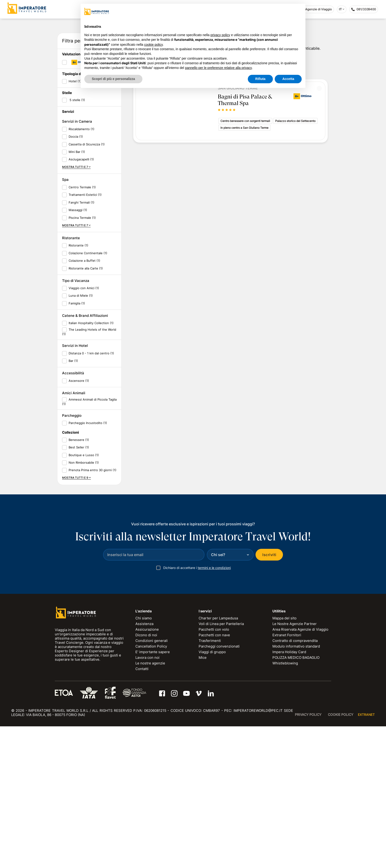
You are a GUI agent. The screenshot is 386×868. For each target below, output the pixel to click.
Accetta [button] (288, 79)
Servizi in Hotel (75, 487)
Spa (65, 321)
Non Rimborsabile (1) (84, 604)
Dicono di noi (146, 777)
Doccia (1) (76, 278)
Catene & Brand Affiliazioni (85, 457)
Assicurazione (147, 771)
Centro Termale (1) (82, 329)
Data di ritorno (77, 131)
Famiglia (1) (77, 445)
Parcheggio (72, 557)
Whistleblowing (285, 805)
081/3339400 (365, 10)
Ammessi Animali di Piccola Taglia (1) (89, 543)
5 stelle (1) (77, 242)
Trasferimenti (210, 782)
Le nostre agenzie (150, 805)
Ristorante (71, 380)
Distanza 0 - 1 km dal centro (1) (91, 495)
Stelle (67, 234)
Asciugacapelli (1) (81, 301)
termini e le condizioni (214, 709)
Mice (203, 799)
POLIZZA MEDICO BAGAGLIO (296, 799)
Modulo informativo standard (296, 788)
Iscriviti (269, 696)
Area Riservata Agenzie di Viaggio (300, 771)
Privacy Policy (308, 856)
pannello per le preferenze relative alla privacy (219, 68)
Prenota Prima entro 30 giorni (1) (93, 612)
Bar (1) (73, 502)
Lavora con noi (147, 799)
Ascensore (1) (79, 522)
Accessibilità (73, 515)
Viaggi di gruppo (212, 794)
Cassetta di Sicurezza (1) (87, 286)
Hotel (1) (75, 223)
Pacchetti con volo (214, 771)
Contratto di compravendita (295, 782)
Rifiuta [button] (260, 79)
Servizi (68, 253)
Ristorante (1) (78, 387)
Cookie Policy (341, 856)
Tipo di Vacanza (76, 422)
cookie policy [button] (154, 45)
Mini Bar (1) (77, 293)
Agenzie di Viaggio (316, 9)
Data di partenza (79, 116)
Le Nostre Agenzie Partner (295, 765)
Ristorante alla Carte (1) (86, 410)
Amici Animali (74, 535)
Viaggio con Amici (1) (84, 430)
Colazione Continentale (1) (88, 394)
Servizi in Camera (77, 263)
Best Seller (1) (79, 589)
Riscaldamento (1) (82, 270)
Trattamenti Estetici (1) (85, 336)
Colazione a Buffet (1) (84, 402)
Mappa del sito (284, 760)
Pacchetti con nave (214, 777)
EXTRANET (366, 856)
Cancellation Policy (151, 788)
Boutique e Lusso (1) (84, 596)
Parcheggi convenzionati (219, 788)
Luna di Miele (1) (81, 437)
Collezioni (71, 574)
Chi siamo (144, 760)
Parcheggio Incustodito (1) (88, 565)
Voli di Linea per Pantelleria (221, 765)
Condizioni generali (152, 782)
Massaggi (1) (78, 352)
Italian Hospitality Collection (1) (91, 465)
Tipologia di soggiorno (81, 215)
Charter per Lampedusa (218, 760)
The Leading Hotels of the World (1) (89, 473)
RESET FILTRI (105, 183)
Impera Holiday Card (289, 794)
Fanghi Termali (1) (82, 344)
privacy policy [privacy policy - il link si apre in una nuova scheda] (220, 35)
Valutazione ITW (76, 196)
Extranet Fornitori (287, 777)
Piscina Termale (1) (82, 359)
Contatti (142, 810)
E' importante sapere (153, 794)
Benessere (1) (79, 581)
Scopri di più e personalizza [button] (113, 79)
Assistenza (144, 765)
